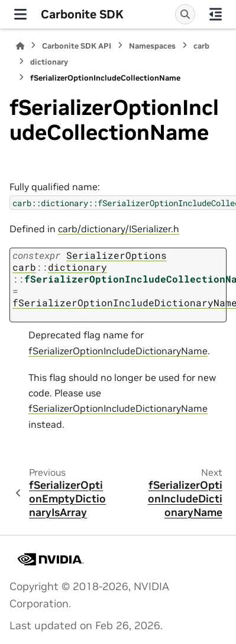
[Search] (185, 14)
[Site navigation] (20, 14)
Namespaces (152, 46)
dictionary (49, 62)
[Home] (20, 46)
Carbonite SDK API (77, 46)
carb (201, 46)
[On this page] (216, 14)
